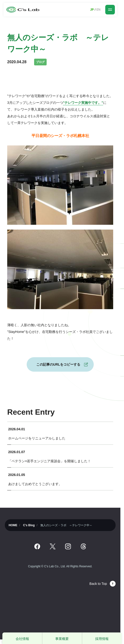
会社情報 (22, 639)
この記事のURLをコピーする (58, 364)
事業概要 (62, 639)
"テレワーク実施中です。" (83, 103)
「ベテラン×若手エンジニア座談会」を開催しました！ (50, 461)
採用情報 (102, 639)
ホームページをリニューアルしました (37, 438)
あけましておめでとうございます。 (35, 484)
